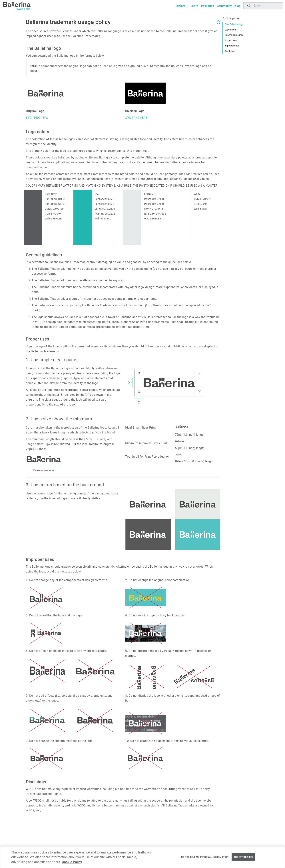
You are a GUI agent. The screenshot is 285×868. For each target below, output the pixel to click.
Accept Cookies (243, 858)
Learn (194, 6)
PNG (37, 118)
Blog (238, 6)
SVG (29, 118)
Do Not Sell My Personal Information (205, 858)
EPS (45, 118)
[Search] (263, 6)
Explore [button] (180, 6)
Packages (207, 6)
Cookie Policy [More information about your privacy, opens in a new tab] (72, 863)
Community (224, 6)
